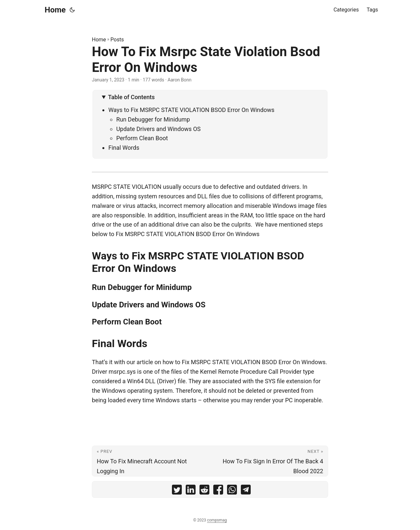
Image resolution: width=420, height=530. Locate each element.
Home (55, 10)
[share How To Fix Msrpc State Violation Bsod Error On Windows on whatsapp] (232, 491)
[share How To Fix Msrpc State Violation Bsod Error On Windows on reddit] (204, 491)
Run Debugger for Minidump (153, 119)
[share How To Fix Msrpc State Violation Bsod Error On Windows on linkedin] (191, 491)
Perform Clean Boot (142, 138)
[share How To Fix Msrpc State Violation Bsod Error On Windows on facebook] (218, 491)
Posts (117, 40)
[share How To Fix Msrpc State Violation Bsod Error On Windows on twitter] (177, 491)
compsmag (217, 520)
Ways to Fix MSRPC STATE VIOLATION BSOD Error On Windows (191, 110)
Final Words (124, 148)
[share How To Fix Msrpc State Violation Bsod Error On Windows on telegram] (246, 491)
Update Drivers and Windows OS (158, 129)
